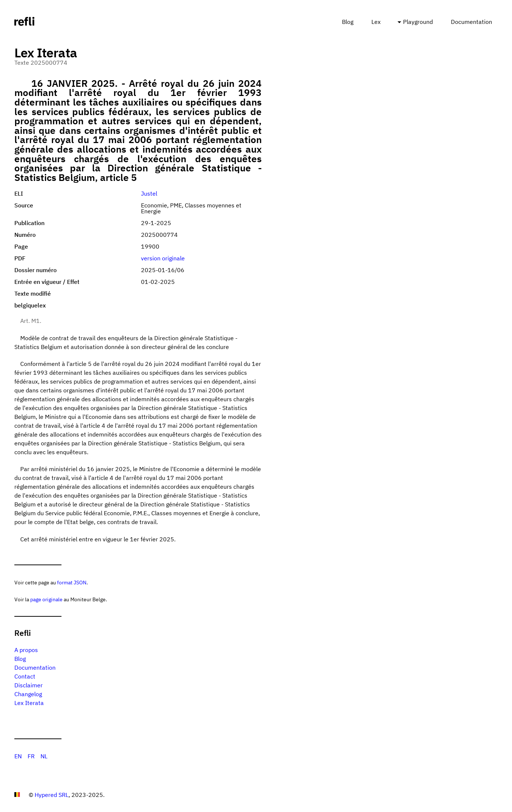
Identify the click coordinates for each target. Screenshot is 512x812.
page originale (46, 599)
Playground (418, 22)
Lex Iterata (29, 703)
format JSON (72, 582)
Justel (149, 193)
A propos (26, 650)
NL (44, 756)
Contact (25, 676)
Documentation (472, 22)
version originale (163, 258)
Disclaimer (29, 685)
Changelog (28, 694)
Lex (376, 22)
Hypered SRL (52, 795)
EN (18, 756)
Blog (348, 22)
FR (31, 756)
